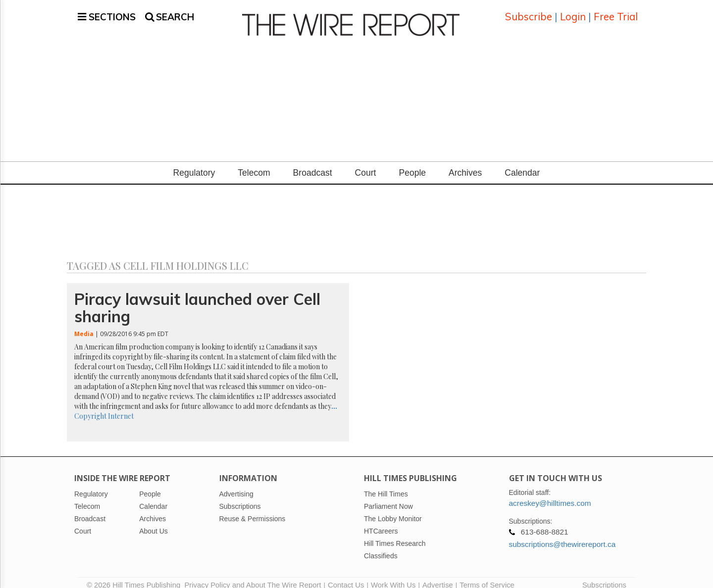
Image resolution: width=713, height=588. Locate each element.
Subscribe (529, 12)
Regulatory (194, 164)
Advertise (438, 576)
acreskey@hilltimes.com (550, 494)
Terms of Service (487, 576)
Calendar (522, 164)
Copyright (90, 407)
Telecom (254, 164)
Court (366, 164)
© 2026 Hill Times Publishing (135, 576)
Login (573, 12)
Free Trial (616, 12)
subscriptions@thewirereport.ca (562, 535)
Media (84, 324)
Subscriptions (604, 576)
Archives (465, 164)
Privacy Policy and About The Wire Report (253, 576)
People (412, 164)
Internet (121, 407)
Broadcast (313, 164)
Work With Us (393, 576)
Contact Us (346, 576)
